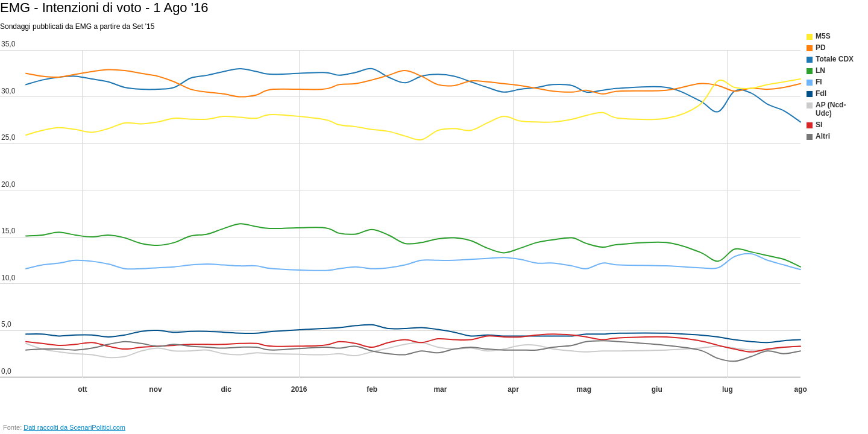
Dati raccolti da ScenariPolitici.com (74, 427)
